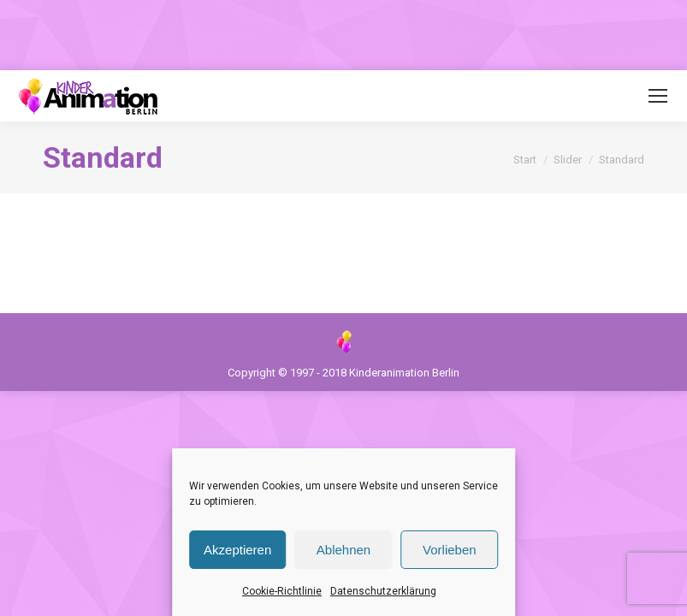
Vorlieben (450, 550)
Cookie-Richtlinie (282, 591)
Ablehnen (343, 550)
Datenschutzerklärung (383, 591)
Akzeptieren (237, 550)
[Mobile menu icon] (658, 96)
